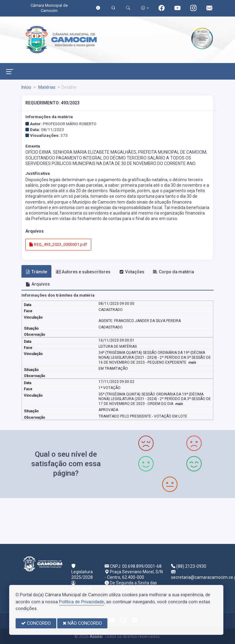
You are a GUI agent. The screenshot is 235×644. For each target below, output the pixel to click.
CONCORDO (36, 623)
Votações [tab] (132, 272)
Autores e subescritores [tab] (83, 272)
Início (26, 87)
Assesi (96, 636)
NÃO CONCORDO (82, 623)
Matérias (46, 87)
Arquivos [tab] (38, 284)
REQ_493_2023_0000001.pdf (58, 244)
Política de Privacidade (82, 602)
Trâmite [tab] (36, 272)
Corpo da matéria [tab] (173, 272)
